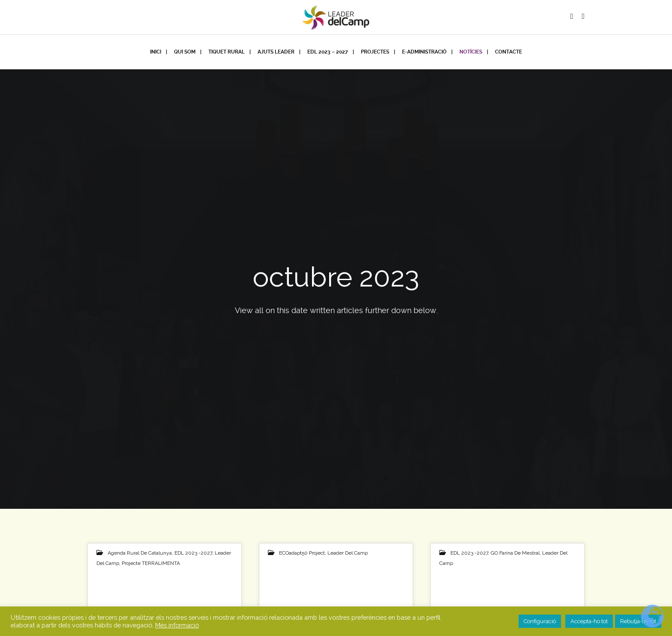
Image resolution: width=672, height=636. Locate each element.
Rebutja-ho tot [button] (638, 621)
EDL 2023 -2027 (193, 553)
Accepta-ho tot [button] (589, 621)
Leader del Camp (348, 553)
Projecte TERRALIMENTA (151, 563)
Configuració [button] (540, 621)
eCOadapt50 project (302, 553)
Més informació (177, 625)
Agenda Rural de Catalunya (140, 553)
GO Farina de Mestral (515, 553)
